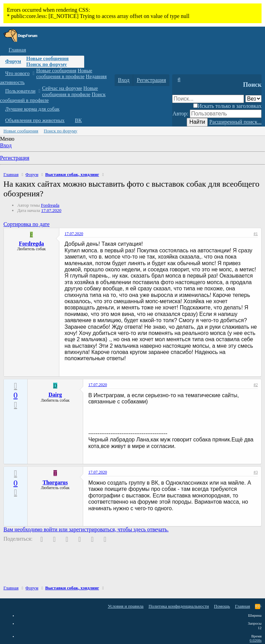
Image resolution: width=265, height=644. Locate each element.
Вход (6, 145)
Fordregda (50, 205)
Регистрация (15, 158)
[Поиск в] (253, 99)
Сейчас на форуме (62, 88)
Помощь (222, 606)
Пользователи (20, 91)
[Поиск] (179, 80)
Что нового (17, 73)
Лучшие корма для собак (32, 109)
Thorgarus (55, 482)
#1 (256, 234)
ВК (78, 120)
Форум (13, 61)
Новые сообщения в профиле (64, 73)
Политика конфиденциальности (179, 606)
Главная (17, 50)
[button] (33, 73)
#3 (256, 472)
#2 (256, 385)
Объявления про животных (35, 120)
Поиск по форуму (47, 64)
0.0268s (256, 640)
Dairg (55, 395)
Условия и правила (126, 606)
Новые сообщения (47, 58)
